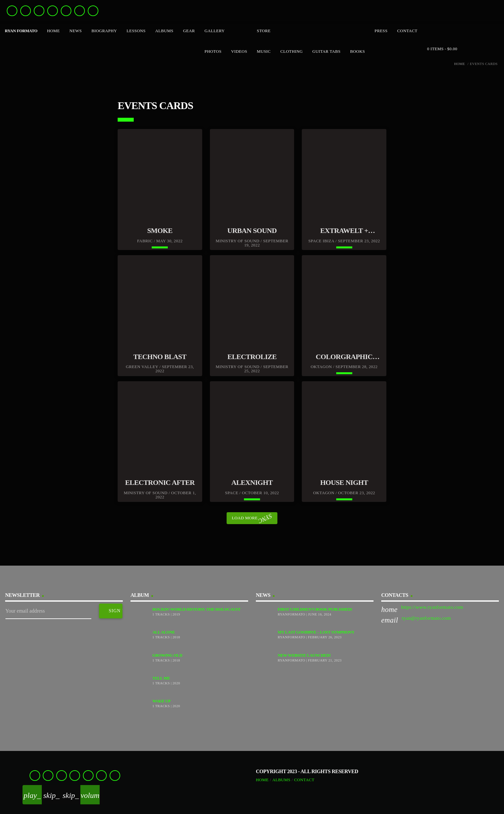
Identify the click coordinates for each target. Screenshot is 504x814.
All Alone (164, 632)
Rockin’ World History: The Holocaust (196, 609)
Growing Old (167, 655)
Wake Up (162, 701)
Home (460, 64)
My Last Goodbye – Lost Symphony (316, 632)
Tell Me (161, 678)
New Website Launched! (304, 655)
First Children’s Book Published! (315, 609)
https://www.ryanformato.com (432, 607)
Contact (304, 780)
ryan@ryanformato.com (426, 618)
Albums (281, 780)
